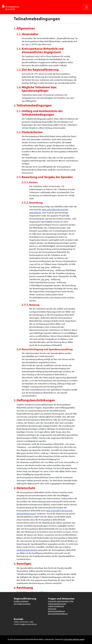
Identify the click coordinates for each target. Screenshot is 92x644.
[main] (46, 305)
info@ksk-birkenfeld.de (27, 550)
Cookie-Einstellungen (56, 606)
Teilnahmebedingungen (57, 604)
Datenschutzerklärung (56, 611)
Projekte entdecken (21, 601)
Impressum (52, 609)
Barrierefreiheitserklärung (58, 614)
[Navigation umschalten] (86, 7)
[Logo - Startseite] (12, 7)
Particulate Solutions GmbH (74, 639)
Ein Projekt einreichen (22, 604)
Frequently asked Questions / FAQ (61, 601)
